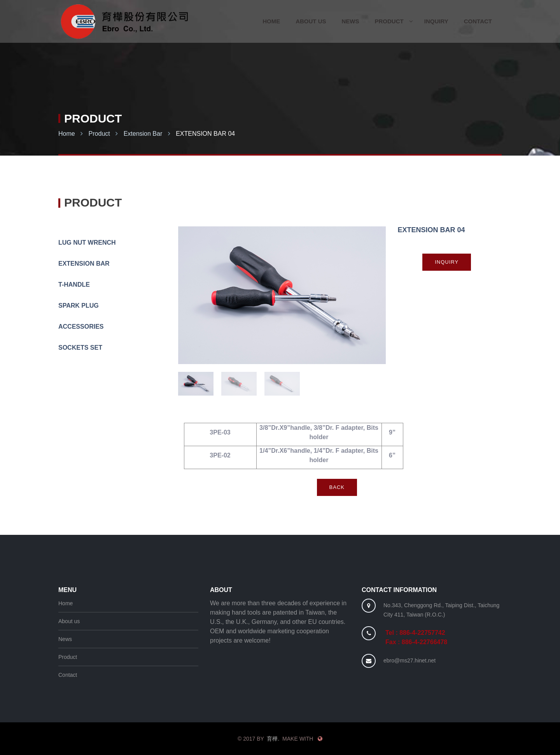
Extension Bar (143, 134)
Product (99, 134)
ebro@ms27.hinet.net (409, 660)
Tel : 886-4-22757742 (415, 633)
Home (67, 134)
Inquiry (447, 262)
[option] (282, 295)
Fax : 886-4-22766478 (416, 642)
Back (337, 487)
